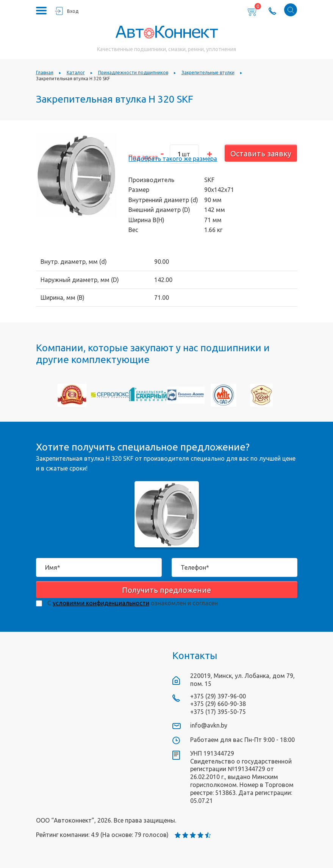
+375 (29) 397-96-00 (218, 696)
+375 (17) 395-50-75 (218, 712)
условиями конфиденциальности (101, 603)
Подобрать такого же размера (173, 159)
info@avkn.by (209, 725)
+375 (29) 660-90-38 (218, 704)
